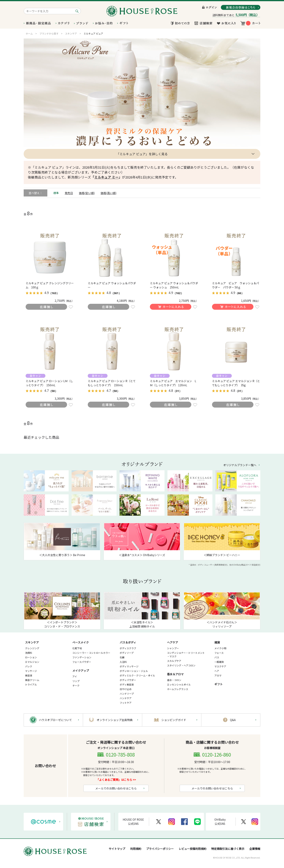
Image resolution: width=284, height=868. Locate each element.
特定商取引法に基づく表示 (228, 849)
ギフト (219, 684)
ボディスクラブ (128, 648)
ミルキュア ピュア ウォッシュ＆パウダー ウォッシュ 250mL (174, 285)
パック (29, 666)
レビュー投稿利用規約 (192, 849)
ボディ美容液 (127, 684)
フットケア (126, 703)
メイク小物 (220, 648)
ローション (31, 657)
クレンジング (32, 648)
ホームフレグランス (178, 689)
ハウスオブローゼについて (55, 720)
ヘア (217, 671)
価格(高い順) (108, 193)
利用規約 (136, 849)
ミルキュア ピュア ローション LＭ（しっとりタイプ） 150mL (49, 383)
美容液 (29, 675)
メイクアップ (81, 671)
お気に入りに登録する (71, 307)
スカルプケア (174, 661)
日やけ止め (126, 689)
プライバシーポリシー (160, 849)
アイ (75, 676)
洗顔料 (29, 653)
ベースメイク (81, 642)
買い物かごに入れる (171, 307)
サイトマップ (117, 849)
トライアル (31, 684)
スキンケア (32, 642)
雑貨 (217, 642)
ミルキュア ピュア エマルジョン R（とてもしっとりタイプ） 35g (236, 383)
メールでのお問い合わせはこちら (116, 788)
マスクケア (220, 666)
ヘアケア (173, 642)
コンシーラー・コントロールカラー (91, 653)
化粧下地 (77, 648)
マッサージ (31, 671)
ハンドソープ (127, 694)
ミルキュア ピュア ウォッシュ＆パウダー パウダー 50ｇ (235, 285)
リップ (76, 681)
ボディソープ (127, 653)
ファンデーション (82, 657)
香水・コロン (174, 680)
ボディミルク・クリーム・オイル (137, 675)
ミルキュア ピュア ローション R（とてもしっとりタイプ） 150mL (112, 383)
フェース (219, 653)
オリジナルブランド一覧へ (240, 465)
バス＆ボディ (128, 642)
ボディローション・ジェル (134, 671)
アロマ (218, 675)
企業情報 (255, 849)
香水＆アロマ (175, 674)
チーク (76, 685)
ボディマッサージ (129, 666)
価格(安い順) (87, 193)
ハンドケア (126, 698)
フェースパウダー (82, 662)
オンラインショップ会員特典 (115, 720)
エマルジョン (32, 662)
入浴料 (123, 662)
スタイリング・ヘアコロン (181, 665)
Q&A (233, 720)
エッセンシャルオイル (179, 684)
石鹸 (122, 657)
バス (217, 657)
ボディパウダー (128, 680)
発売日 (69, 193)
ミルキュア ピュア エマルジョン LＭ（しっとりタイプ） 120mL (173, 383)
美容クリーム (32, 680)
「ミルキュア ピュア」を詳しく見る (142, 154)
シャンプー (173, 648)
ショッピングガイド (174, 720)
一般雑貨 (219, 662)
